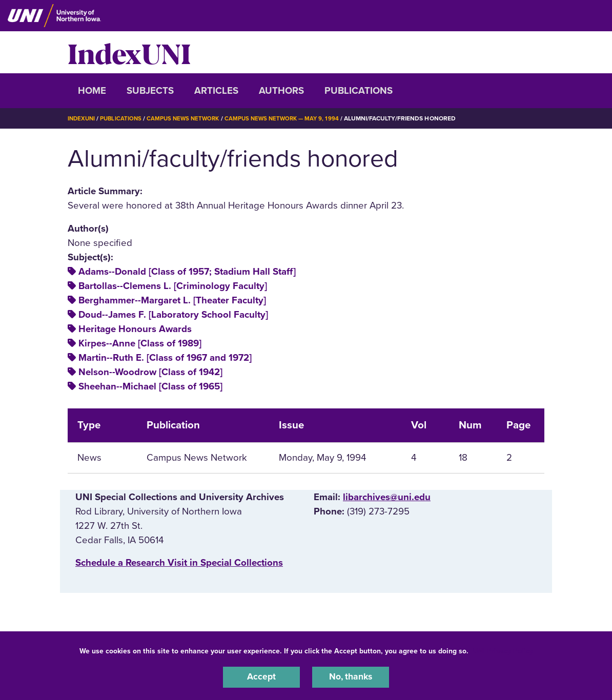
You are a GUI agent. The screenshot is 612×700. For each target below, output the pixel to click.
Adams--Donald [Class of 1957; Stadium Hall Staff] (187, 272)
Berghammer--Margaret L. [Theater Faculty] (172, 300)
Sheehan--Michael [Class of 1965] (150, 386)
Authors (281, 91)
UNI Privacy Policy (503, 650)
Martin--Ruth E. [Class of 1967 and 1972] (165, 358)
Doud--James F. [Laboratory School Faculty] (173, 315)
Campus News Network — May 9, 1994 (291, 118)
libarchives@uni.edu (387, 497)
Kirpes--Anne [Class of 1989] (140, 343)
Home (92, 91)
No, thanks (351, 676)
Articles (216, 91)
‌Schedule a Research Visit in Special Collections (179, 563)
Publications (359, 91)
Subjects (150, 91)
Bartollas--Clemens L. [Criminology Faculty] (173, 286)
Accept (261, 676)
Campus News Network (188, 118)
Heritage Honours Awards (135, 329)
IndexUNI (129, 52)
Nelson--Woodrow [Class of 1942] (150, 372)
